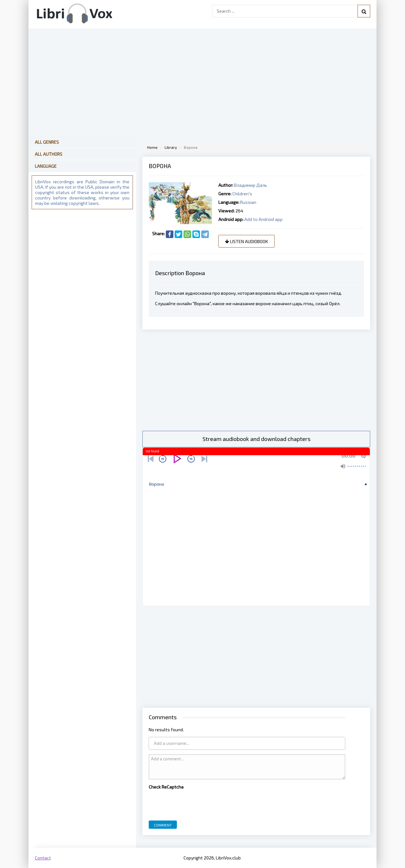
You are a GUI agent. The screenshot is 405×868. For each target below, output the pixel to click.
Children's (242, 194)
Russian (248, 202)
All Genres (47, 142)
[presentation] (197, 803)
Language (46, 166)
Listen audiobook (246, 241)
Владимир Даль (251, 185)
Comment (163, 825)
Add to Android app (263, 219)
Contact (43, 858)
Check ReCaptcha (166, 787)
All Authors (49, 154)
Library (171, 147)
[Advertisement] (256, 380)
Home (152, 147)
